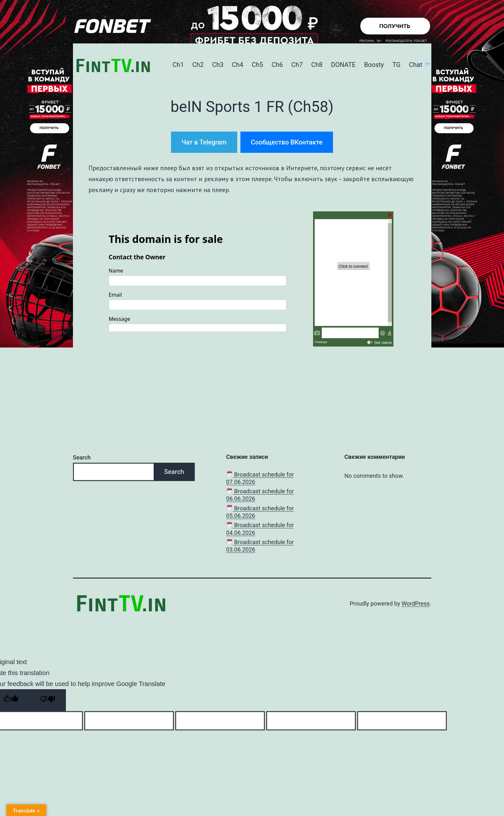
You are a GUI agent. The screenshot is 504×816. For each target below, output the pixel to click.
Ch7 (297, 65)
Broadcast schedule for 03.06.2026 (260, 546)
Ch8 (317, 65)
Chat (420, 65)
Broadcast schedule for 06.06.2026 (260, 495)
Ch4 (238, 65)
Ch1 (178, 65)
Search (82, 457)
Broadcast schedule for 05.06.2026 (260, 512)
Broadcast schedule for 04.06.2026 (260, 529)
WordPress (415, 603)
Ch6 (277, 65)
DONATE (343, 65)
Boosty (374, 65)
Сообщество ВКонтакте (287, 142)
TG (396, 65)
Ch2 (198, 65)
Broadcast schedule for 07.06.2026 (260, 478)
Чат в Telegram (204, 142)
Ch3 (218, 65)
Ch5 (257, 65)
